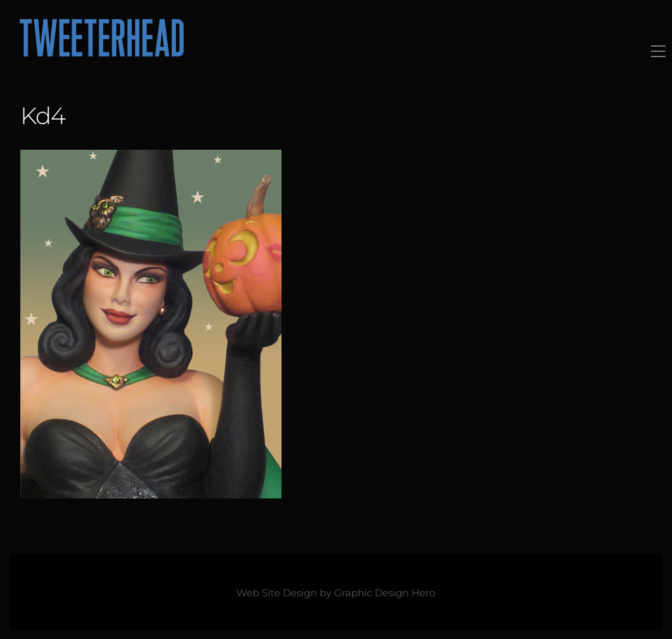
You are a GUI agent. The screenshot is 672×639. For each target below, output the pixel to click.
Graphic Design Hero (385, 593)
